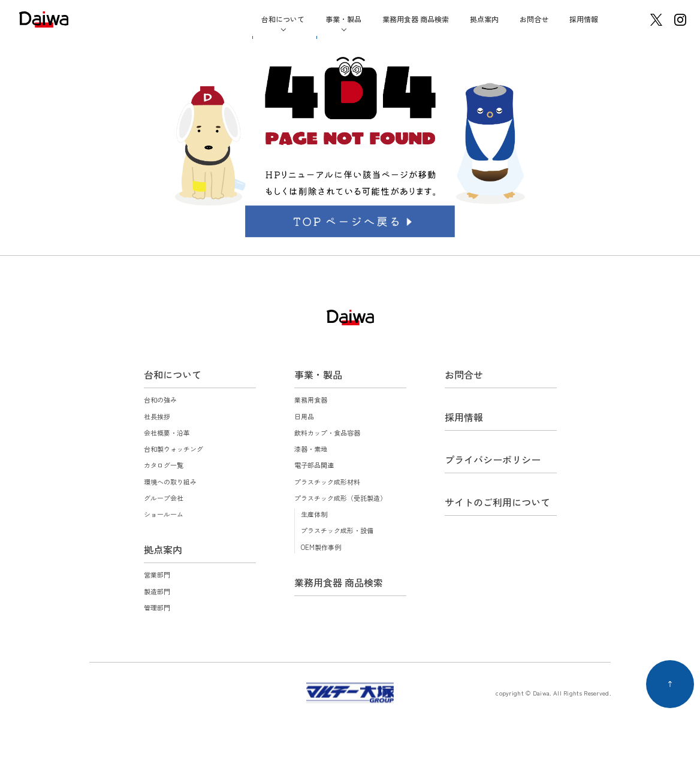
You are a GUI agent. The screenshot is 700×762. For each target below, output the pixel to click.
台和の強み (160, 400)
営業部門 (157, 574)
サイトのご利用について (497, 502)
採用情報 (584, 19)
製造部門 (157, 591)
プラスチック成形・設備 (337, 530)
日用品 (304, 416)
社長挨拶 (157, 416)
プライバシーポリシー (493, 459)
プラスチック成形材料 (327, 482)
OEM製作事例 (321, 547)
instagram (680, 20)
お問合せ (534, 19)
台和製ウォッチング (174, 449)
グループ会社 (164, 498)
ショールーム (164, 514)
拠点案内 (484, 19)
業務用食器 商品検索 (416, 19)
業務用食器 (311, 400)
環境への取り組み (170, 482)
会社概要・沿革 (167, 433)
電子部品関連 (314, 465)
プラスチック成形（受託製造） (340, 498)
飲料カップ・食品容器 (327, 433)
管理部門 (157, 607)
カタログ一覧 (164, 465)
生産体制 (314, 514)
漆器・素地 (311, 449)
